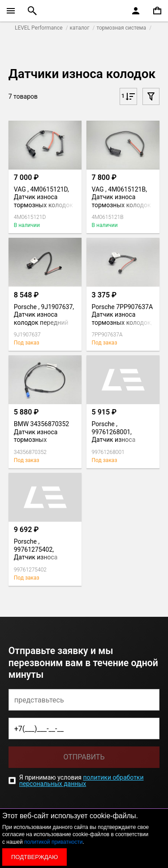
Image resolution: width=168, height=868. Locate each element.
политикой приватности (53, 842)
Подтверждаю (34, 857)
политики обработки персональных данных (82, 781)
